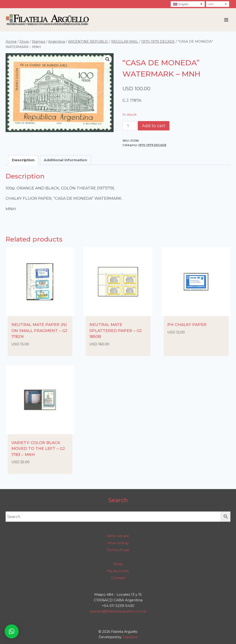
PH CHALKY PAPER (187, 325)
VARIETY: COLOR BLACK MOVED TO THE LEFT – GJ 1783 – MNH (38, 449)
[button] (108, 59)
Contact (118, 578)
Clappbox (130, 637)
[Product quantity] (130, 126)
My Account (118, 571)
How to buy (118, 543)
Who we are (118, 536)
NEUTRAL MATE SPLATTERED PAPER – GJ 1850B (115, 331)
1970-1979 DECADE (152, 145)
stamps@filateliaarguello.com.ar (118, 611)
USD (211, 4)
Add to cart (154, 126)
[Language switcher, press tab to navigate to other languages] (188, 4)
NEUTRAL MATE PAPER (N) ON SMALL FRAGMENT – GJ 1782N (39, 331)
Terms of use (118, 550)
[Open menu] (226, 20)
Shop (118, 564)
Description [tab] (23, 160)
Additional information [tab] (65, 160)
